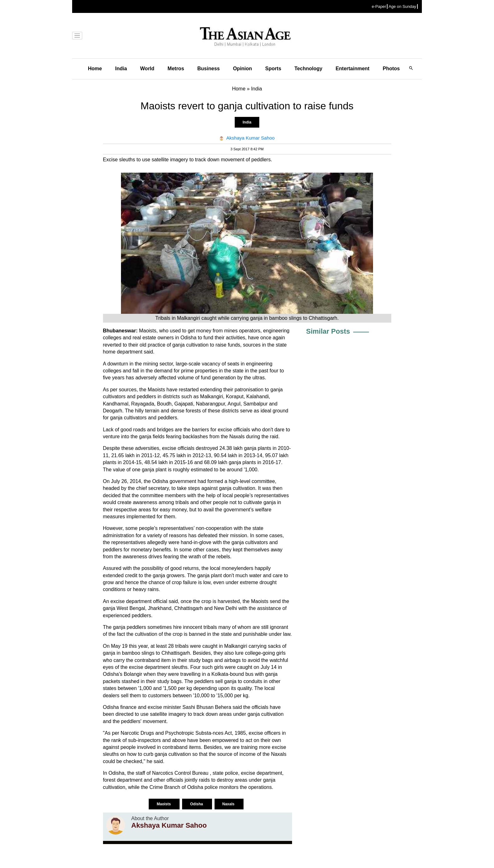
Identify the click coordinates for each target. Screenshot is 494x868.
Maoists (164, 804)
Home (95, 69)
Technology (309, 69)
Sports (273, 69)
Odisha (197, 804)
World (147, 69)
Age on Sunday (402, 6)
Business (208, 69)
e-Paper (379, 6)
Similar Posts (328, 331)
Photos (391, 69)
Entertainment (353, 69)
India (121, 69)
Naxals (229, 804)
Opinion (242, 69)
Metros (176, 69)
